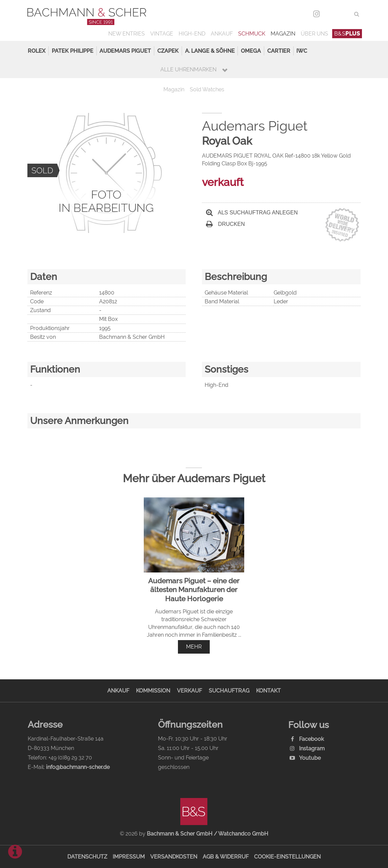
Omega (251, 51)
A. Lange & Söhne (210, 51)
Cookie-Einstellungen (287, 857)
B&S (347, 34)
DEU (331, 14)
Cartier (279, 51)
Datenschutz (87, 857)
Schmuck (252, 34)
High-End (192, 34)
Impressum (129, 857)
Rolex (37, 51)
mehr (194, 647)
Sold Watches (207, 89)
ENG (345, 14)
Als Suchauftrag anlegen (252, 213)
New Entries (127, 34)
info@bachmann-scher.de (78, 767)
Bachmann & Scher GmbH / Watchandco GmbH (208, 834)
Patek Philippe (73, 51)
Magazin (283, 34)
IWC (302, 51)
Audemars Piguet (125, 51)
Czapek (168, 51)
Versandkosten (174, 857)
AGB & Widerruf (226, 857)
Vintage (162, 34)
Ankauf (222, 34)
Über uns (314, 34)
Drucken (225, 224)
